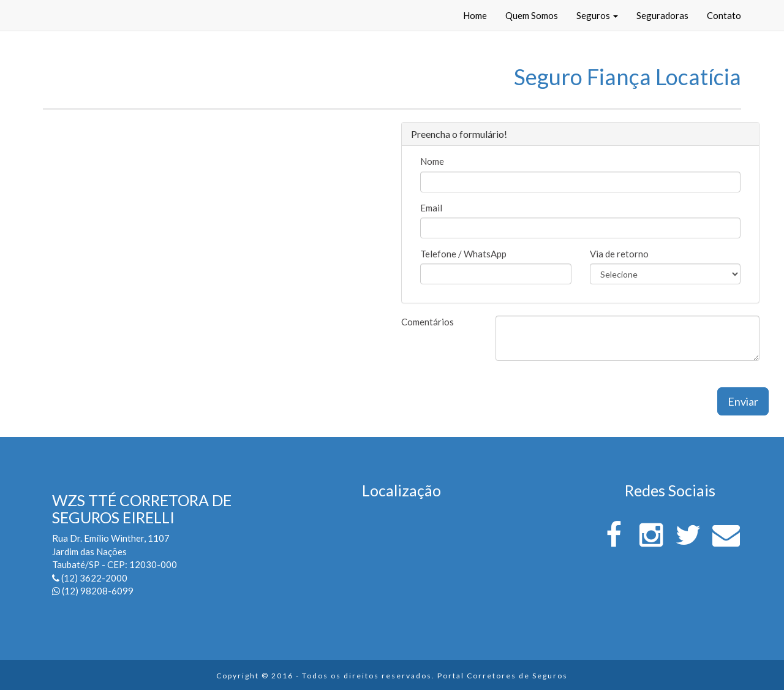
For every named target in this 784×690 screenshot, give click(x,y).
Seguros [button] (597, 15)
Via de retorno (619, 254)
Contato (724, 15)
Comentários (428, 322)
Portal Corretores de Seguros (503, 676)
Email (431, 208)
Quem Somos (532, 15)
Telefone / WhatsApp (463, 254)
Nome (432, 161)
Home (475, 15)
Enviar (743, 401)
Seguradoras (662, 15)
